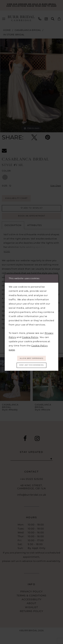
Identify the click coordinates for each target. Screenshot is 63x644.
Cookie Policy (30, 336)
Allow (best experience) (32, 358)
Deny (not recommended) (32, 366)
